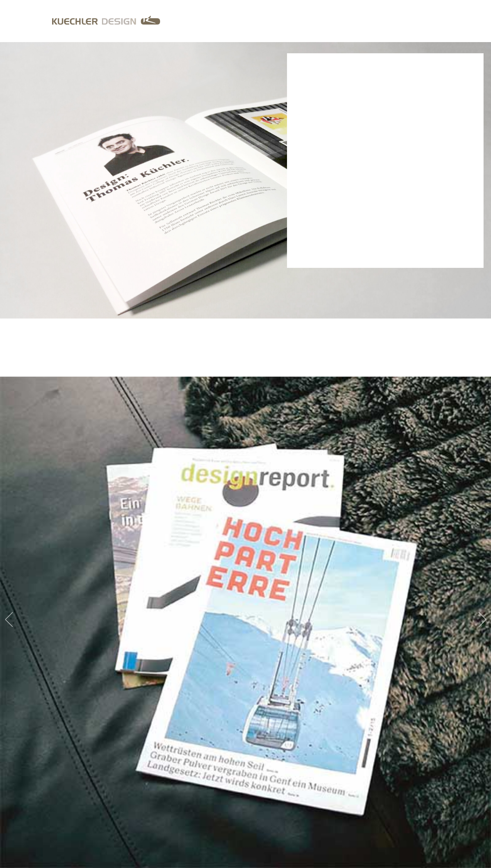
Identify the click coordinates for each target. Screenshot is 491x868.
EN (482, 21)
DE (470, 21)
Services (365, 21)
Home (339, 21)
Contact (426, 21)
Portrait (396, 21)
